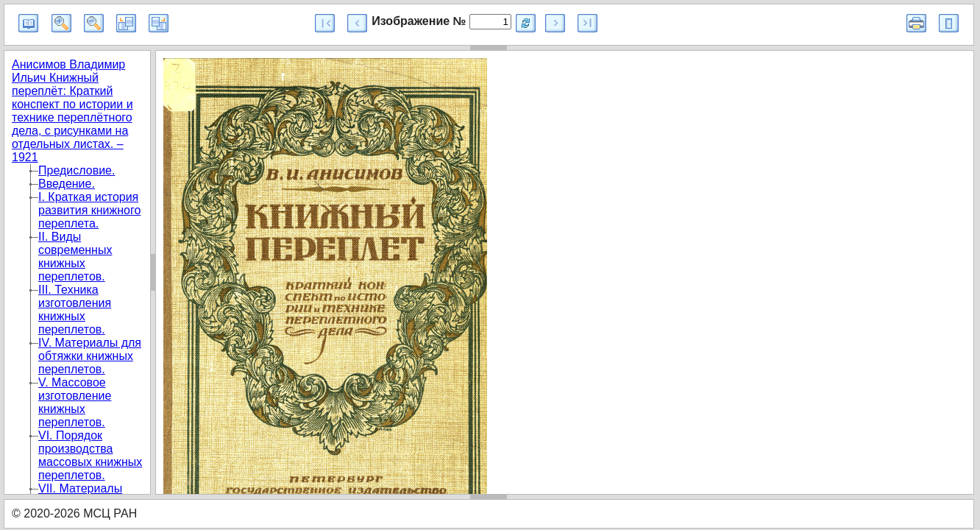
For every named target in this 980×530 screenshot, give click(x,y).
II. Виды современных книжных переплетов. (75, 257)
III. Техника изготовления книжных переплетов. (75, 310)
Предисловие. (77, 170)
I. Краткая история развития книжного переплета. (89, 210)
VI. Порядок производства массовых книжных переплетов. (90, 455)
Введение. (67, 184)
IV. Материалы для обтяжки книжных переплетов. (90, 356)
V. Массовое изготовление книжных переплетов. (75, 402)
